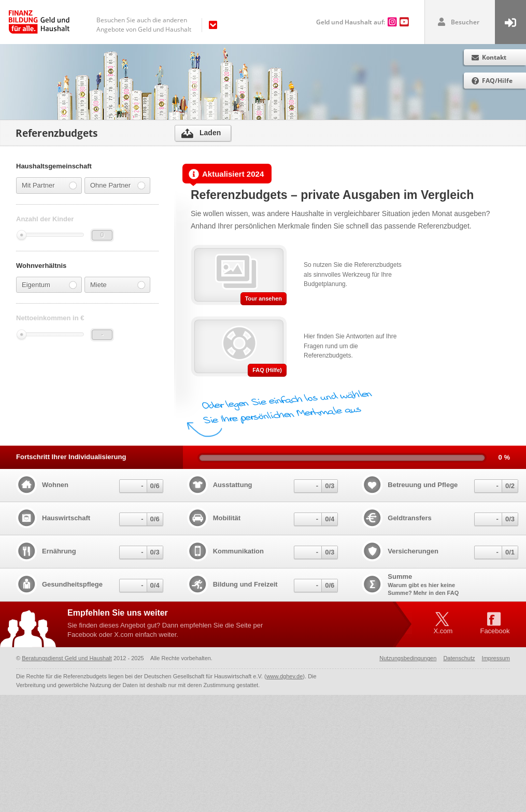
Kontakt (494, 57)
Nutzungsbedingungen (408, 658)
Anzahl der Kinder (45, 219)
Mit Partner (49, 186)
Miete (118, 290)
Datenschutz (459, 658)
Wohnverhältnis (41, 270)
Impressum (496, 658)
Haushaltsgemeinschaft (54, 166)
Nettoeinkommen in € (50, 323)
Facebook (495, 631)
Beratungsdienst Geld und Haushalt (67, 658)
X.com (443, 631)
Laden (210, 133)
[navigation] (154, 25)
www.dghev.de (285, 676)
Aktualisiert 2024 (226, 174)
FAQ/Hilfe (497, 81)
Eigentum (49, 290)
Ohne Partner (118, 186)
